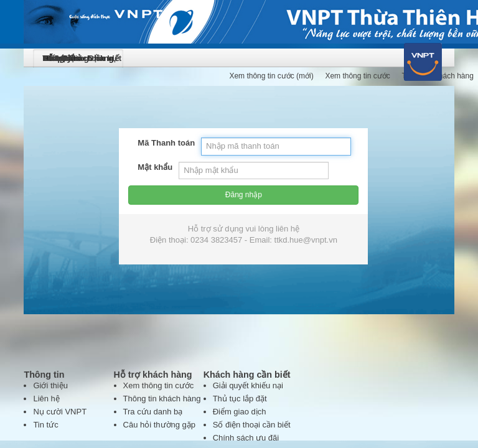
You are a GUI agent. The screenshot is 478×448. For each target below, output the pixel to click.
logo (18, 36)
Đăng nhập (239, 166)
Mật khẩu (57, 124)
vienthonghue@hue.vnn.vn (326, 384)
